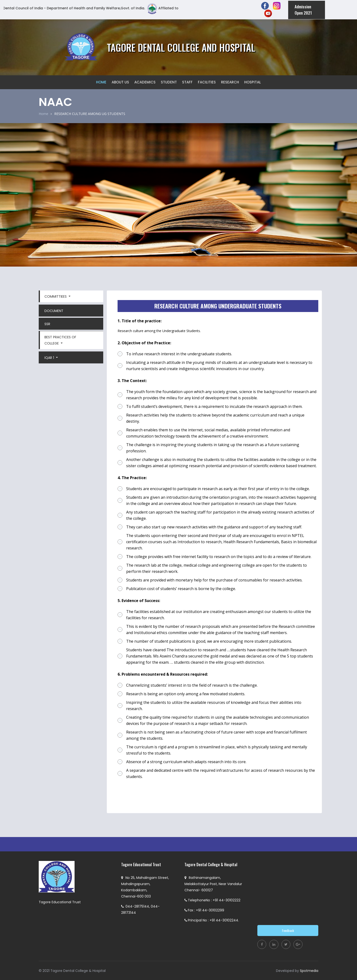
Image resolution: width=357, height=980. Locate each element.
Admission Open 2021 (302, 9)
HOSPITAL (253, 81)
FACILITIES (207, 81)
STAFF (187, 81)
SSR (47, 323)
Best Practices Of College (60, 339)
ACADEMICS (145, 81)
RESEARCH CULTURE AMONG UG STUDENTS (90, 113)
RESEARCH (230, 81)
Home (43, 113)
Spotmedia (309, 970)
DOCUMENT (54, 310)
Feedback (288, 930)
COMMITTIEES (56, 296)
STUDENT (169, 81)
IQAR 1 (50, 357)
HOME (101, 81)
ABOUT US (120, 81)
